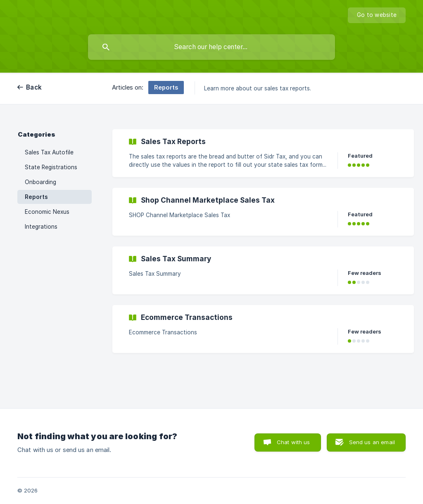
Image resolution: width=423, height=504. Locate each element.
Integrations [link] (41, 227)
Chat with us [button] (293, 442)
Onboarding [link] (40, 182)
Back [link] (34, 87)
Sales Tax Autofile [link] (49, 152)
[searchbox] (211, 47)
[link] (263, 153)
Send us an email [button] (372, 442)
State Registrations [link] (51, 167)
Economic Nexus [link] (47, 212)
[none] (377, 15)
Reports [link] (36, 197)
